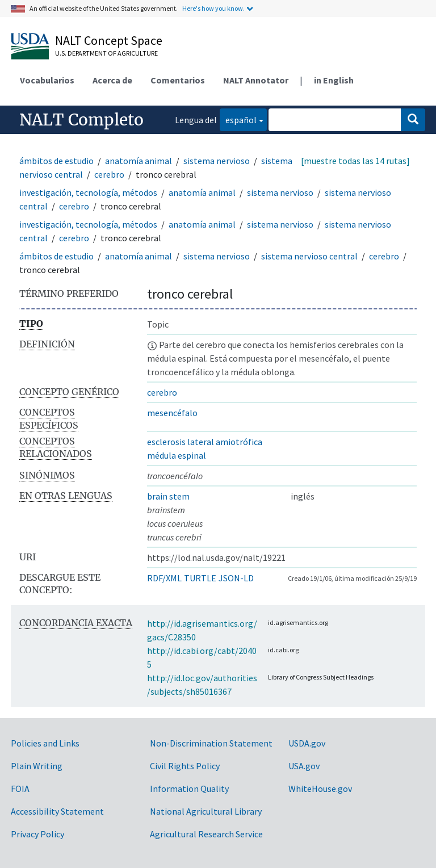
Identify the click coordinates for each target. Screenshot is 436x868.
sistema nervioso (217, 161)
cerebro (109, 174)
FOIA (20, 789)
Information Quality (189, 789)
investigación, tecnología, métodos (88, 192)
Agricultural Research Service (206, 834)
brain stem (168, 496)
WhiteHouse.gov (320, 789)
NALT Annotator (256, 80)
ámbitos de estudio (56, 161)
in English (334, 80)
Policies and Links (45, 743)
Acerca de (112, 80)
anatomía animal (139, 161)
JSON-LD (236, 578)
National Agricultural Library (206, 811)
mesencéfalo (172, 413)
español (238, 119)
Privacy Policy (37, 834)
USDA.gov (307, 743)
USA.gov (304, 766)
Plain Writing (37, 766)
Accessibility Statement (57, 811)
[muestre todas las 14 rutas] (355, 161)
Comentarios (178, 80)
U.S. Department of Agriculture (106, 53)
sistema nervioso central (309, 256)
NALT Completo (81, 120)
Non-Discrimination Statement (211, 743)
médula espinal (177, 455)
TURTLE (200, 578)
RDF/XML (164, 578)
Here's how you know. (213, 8)
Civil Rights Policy (185, 766)
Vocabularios (47, 80)
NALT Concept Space (109, 40)
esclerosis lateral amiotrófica (205, 442)
